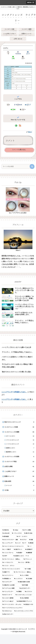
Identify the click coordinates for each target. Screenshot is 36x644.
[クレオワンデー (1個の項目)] (9, 582)
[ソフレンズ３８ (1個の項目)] (17, 533)
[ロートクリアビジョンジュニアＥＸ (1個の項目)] (18, 608)
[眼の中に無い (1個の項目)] (29, 533)
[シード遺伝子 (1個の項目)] (7, 549)
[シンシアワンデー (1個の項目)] (8, 543)
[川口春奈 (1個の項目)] (30, 579)
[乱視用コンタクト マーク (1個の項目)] (24, 556)
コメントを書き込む (19, 150)
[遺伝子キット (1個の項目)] (19, 549)
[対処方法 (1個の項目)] (7, 530)
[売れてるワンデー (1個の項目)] (18, 614)
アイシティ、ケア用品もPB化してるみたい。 (18, 352)
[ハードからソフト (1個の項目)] (10, 562)
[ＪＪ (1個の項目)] (31, 546)
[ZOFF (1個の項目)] (7, 556)
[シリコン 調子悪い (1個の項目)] (26, 562)
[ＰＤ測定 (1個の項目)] (29, 569)
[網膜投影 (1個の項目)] (30, 553)
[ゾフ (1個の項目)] (24, 543)
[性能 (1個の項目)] (31, 540)
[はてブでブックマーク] (28, 53)
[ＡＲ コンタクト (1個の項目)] (25, 537)
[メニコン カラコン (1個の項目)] (18, 566)
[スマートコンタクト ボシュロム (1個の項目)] (12, 605)
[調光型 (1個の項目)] (31, 543)
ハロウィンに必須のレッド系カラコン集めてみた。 (17, 358)
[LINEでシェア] (13, 57)
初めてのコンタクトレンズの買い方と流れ (17, 372)
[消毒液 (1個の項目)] (20, 592)
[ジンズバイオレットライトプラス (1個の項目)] (24, 611)
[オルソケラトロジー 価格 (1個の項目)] (10, 540)
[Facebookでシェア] (18, 53)
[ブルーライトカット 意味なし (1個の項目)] (24, 572)
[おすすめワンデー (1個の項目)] (27, 588)
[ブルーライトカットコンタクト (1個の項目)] (13, 569)
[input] (17, 166)
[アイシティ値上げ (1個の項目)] (9, 601)
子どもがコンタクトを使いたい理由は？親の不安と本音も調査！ (17, 366)
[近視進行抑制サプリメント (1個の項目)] (25, 601)
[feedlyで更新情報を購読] (16, 125)
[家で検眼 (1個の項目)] (28, 585)
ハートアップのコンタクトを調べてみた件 (17, 347)
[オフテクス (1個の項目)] (29, 592)
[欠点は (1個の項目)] (17, 530)
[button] (23, 57)
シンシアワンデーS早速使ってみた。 (14, 392)
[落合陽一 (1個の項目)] (20, 553)
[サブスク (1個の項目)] (24, 540)
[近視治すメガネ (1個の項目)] (29, 605)
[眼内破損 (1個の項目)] (9, 537)
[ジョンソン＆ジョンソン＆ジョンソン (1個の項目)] (14, 546)
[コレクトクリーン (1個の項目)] (10, 575)
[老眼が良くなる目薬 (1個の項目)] (11, 585)
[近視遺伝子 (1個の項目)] (29, 549)
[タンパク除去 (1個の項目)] (27, 575)
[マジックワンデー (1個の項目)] (9, 592)
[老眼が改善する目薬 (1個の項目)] (26, 582)
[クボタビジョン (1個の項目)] (7, 611)
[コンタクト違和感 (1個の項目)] (10, 598)
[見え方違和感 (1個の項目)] (27, 598)
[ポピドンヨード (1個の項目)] (8, 595)
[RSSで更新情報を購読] (20, 125)
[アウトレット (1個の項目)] (29, 559)
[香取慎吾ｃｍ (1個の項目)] (7, 579)
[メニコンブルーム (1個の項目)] (9, 553)
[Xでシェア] (8, 53)
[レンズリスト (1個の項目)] (19, 579)
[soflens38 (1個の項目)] (6, 533)
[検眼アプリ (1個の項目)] (7, 572)
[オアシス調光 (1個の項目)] (28, 530)
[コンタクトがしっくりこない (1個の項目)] (25, 595)
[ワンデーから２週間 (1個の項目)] (10, 588)
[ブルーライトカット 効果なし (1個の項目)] (12, 559)
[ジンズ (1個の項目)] (18, 543)
